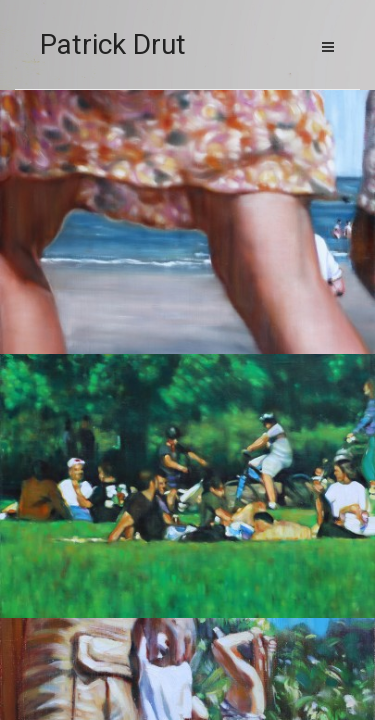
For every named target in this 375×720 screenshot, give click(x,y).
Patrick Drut (113, 44)
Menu (328, 47)
